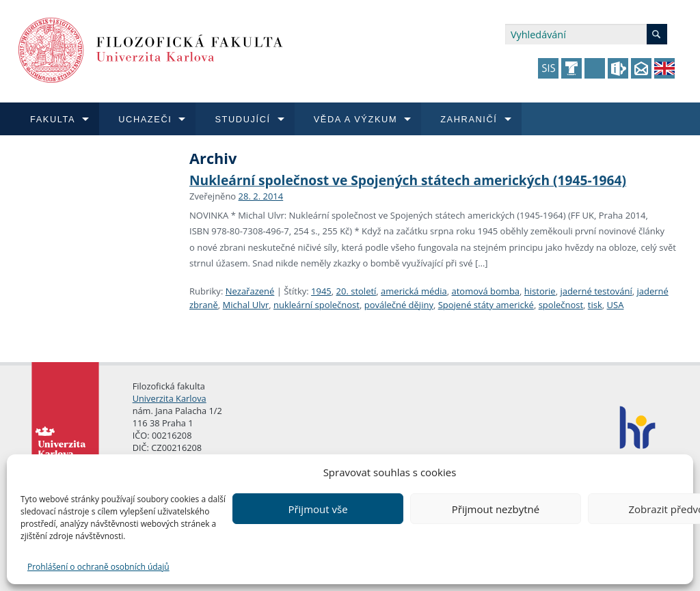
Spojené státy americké (486, 305)
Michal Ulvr (246, 305)
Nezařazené (250, 291)
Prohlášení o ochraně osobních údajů (98, 567)
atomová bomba (485, 291)
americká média (414, 291)
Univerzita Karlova (170, 398)
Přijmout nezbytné (496, 509)
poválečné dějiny (399, 305)
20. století (356, 291)
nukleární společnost (317, 305)
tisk (595, 305)
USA (616, 305)
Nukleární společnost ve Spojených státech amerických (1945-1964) (408, 180)
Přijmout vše (318, 509)
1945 (321, 291)
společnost (561, 305)
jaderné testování (596, 291)
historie (540, 291)
